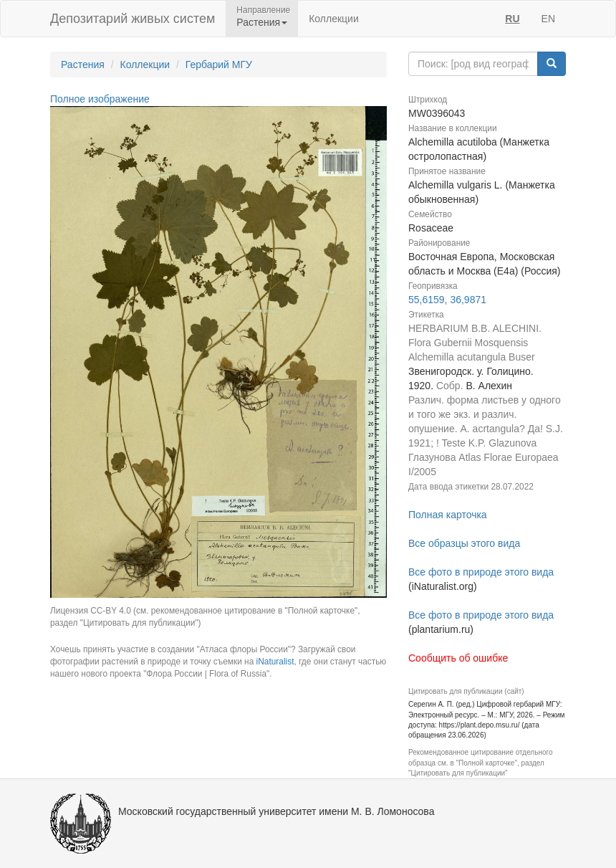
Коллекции (334, 19)
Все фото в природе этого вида (481, 572)
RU (512, 19)
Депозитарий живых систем (133, 19)
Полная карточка (448, 515)
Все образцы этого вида (464, 543)
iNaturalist (275, 662)
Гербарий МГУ (219, 65)
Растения (83, 65)
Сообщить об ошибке (458, 658)
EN (548, 19)
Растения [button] (262, 22)
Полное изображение (100, 99)
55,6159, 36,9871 (447, 300)
